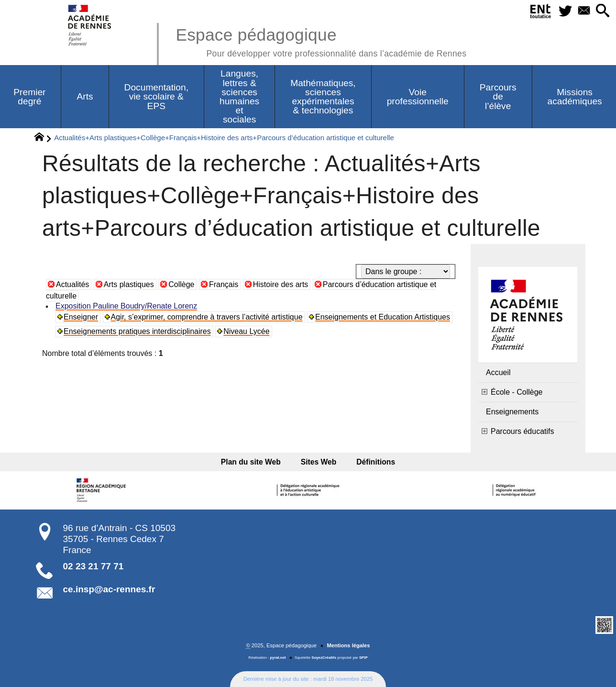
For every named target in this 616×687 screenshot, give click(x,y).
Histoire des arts (281, 284)
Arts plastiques (129, 284)
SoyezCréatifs (324, 658)
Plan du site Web (254, 462)
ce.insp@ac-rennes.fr (109, 589)
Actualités (72, 284)
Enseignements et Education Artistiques (383, 317)
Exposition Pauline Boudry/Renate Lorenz (126, 306)
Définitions (373, 462)
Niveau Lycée (246, 331)
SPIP (363, 658)
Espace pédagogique (321, 41)
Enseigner (81, 317)
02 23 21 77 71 (93, 566)
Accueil (498, 372)
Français (224, 284)
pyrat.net (278, 658)
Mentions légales (348, 645)
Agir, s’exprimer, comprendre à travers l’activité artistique (207, 317)
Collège (181, 284)
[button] (602, 11)
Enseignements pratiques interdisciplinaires (137, 331)
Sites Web (319, 462)
